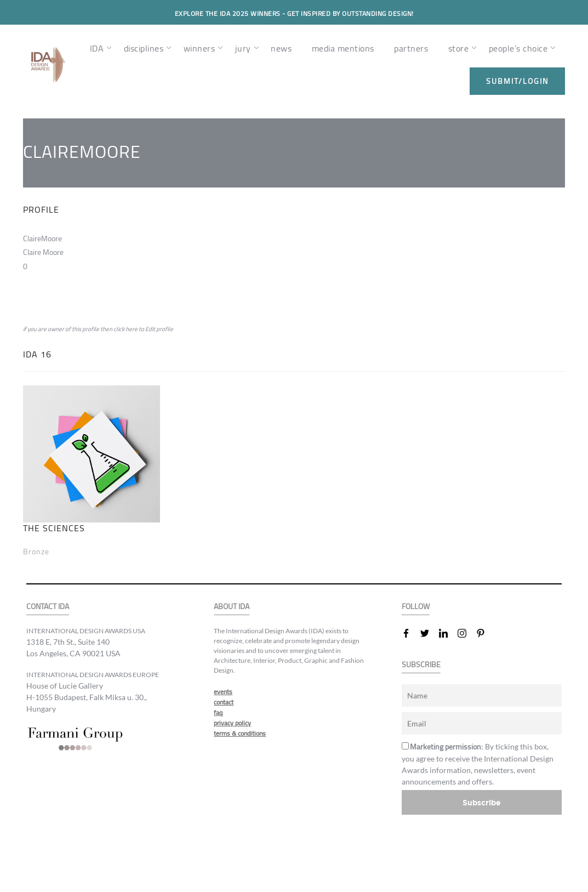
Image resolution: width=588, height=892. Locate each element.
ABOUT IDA (232, 607)
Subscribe (482, 802)
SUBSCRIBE (421, 665)
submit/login (517, 81)
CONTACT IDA (48, 607)
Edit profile (159, 329)
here (132, 329)
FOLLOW (416, 607)
